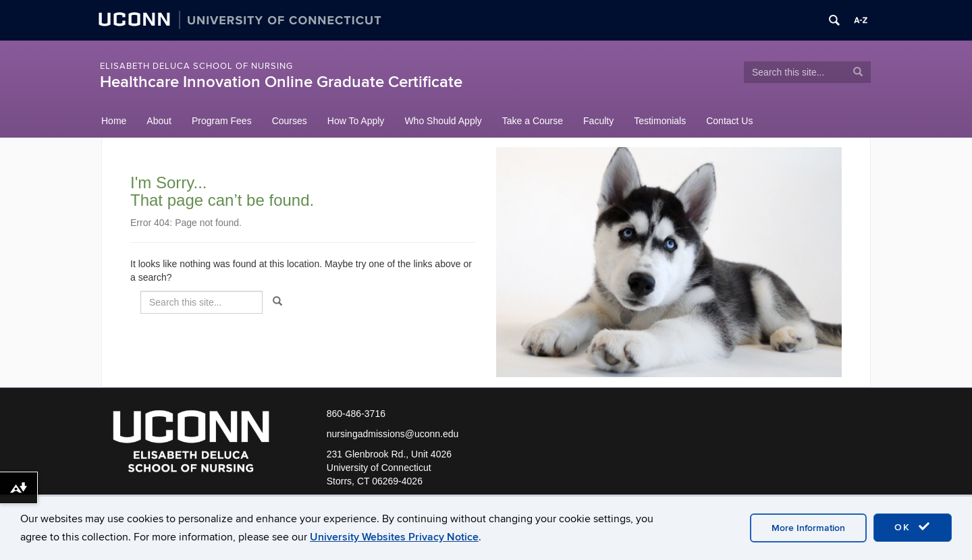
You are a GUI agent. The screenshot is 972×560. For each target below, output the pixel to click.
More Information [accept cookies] (808, 528)
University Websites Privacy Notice (394, 537)
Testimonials (660, 121)
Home (114, 121)
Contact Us (729, 121)
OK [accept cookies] (913, 527)
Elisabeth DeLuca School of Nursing (196, 66)
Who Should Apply (443, 121)
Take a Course (533, 121)
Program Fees (222, 121)
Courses (290, 121)
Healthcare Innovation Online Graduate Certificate (281, 82)
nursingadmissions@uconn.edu (393, 434)
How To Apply (356, 121)
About (159, 121)
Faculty (598, 121)
